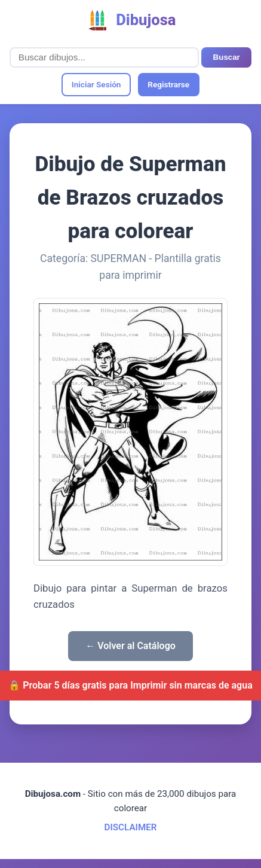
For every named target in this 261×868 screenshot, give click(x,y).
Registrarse (168, 84)
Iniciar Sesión (96, 84)
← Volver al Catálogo (130, 646)
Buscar (227, 57)
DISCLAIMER (131, 827)
